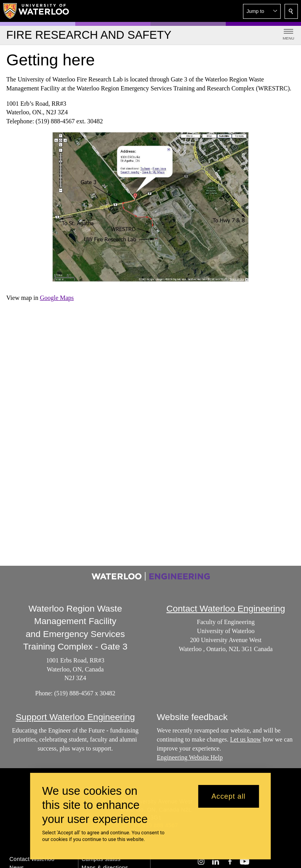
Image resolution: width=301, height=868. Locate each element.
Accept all (228, 796)
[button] (262, 11)
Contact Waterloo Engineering (226, 608)
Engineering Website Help (190, 757)
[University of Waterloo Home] (36, 11)
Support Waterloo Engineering (75, 717)
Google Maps (57, 298)
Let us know (246, 739)
